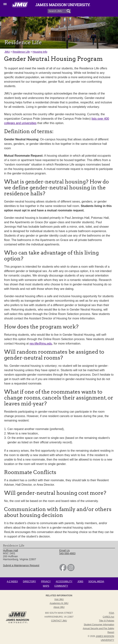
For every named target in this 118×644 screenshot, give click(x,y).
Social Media (96, 581)
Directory (29, 581)
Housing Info (40, 52)
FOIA (111, 613)
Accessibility (64, 581)
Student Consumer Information (99, 625)
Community (61, 586)
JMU (7, 52)
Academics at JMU (59, 603)
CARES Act (108, 617)
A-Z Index (12, 581)
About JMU (59, 607)
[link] (63, 570)
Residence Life (21, 52)
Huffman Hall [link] (10, 550)
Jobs (80, 581)
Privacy (46, 581)
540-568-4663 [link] (67, 553)
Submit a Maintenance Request (21, 565)
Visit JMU (59, 599)
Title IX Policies (107, 621)
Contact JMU (59, 621)
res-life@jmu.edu (41, 344)
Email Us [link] (64, 550)
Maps (46, 586)
